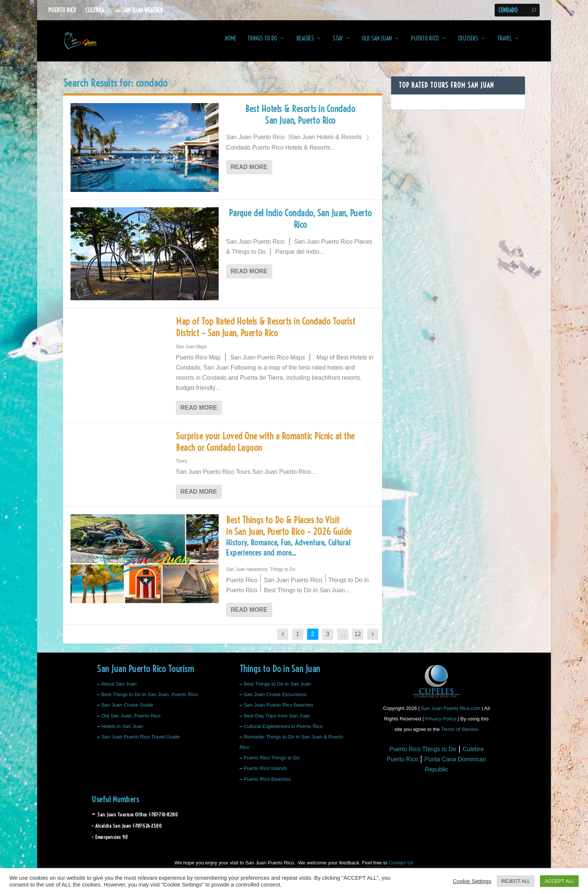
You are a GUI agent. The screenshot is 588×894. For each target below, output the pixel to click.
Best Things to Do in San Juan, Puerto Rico (149, 700)
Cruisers (468, 44)
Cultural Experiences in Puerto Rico (283, 732)
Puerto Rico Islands (265, 773)
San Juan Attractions (247, 575)
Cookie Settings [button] (472, 881)
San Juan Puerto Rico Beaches (278, 710)
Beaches (305, 44)
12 (358, 639)
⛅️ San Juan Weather (138, 10)
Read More (249, 172)
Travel (505, 44)
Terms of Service (460, 735)
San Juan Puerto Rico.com (451, 714)
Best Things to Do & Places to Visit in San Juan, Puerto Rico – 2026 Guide (300, 543)
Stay (338, 44)
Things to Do (262, 44)
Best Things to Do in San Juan (277, 689)
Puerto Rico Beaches (267, 784)
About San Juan (119, 689)
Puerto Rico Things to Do (272, 763)
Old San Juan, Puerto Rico (131, 721)
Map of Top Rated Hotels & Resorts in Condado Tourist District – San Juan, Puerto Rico (265, 332)
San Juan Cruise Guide (127, 710)
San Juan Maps (191, 352)
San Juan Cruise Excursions (275, 700)
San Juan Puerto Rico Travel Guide (140, 742)
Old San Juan (377, 44)
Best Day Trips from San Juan (277, 721)
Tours (181, 466)
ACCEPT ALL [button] (559, 881)
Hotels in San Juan (122, 732)
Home (231, 44)
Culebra (94, 10)
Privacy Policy (441, 724)
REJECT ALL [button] (516, 881)
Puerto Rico (62, 10)
